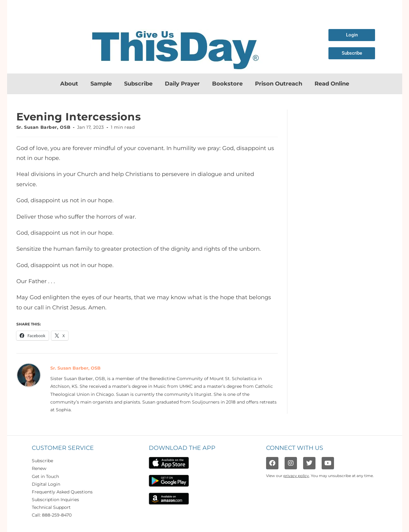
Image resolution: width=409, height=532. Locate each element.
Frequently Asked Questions (62, 492)
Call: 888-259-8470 (52, 515)
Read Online (332, 84)
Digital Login (46, 484)
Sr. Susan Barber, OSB (44, 127)
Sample (101, 84)
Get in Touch (45, 476)
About (69, 84)
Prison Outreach (279, 84)
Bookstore (227, 84)
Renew (39, 468)
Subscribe (138, 84)
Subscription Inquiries (55, 500)
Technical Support (51, 507)
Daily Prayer (182, 84)
